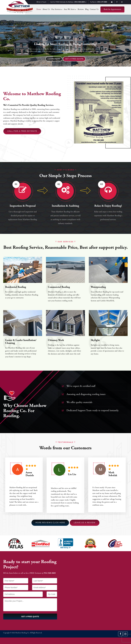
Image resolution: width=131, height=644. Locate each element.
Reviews (81, 9)
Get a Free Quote (74, 59)
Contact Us (94, 9)
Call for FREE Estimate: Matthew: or (68, 2)
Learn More (54, 59)
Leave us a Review (85, 523)
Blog (87, 9)
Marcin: (99, 2)
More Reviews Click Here (50, 523)
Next (127, 43)
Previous (4, 43)
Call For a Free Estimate (22, 131)
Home (39, 9)
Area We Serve (69, 9)
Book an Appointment (112, 9)
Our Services (56, 9)
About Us (46, 9)
